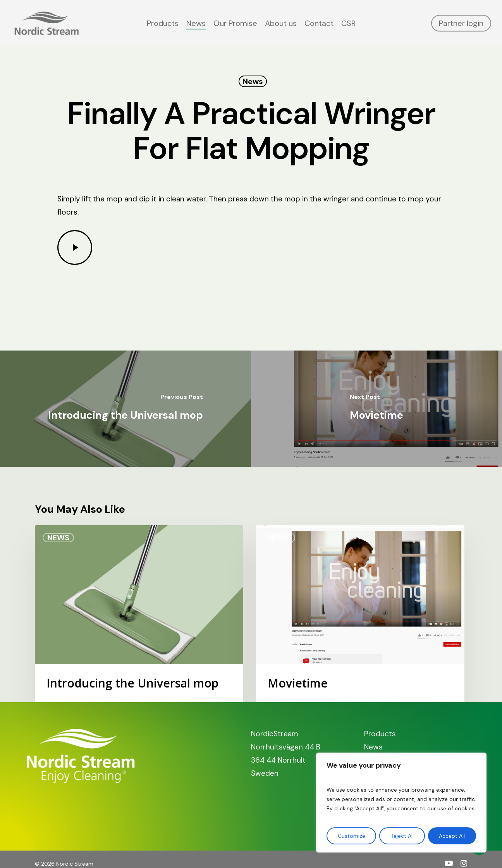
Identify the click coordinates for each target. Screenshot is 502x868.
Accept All (452, 836)
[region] (401, 803)
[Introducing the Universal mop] (125, 409)
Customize (352, 836)
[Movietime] (376, 409)
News (253, 81)
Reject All (402, 836)
